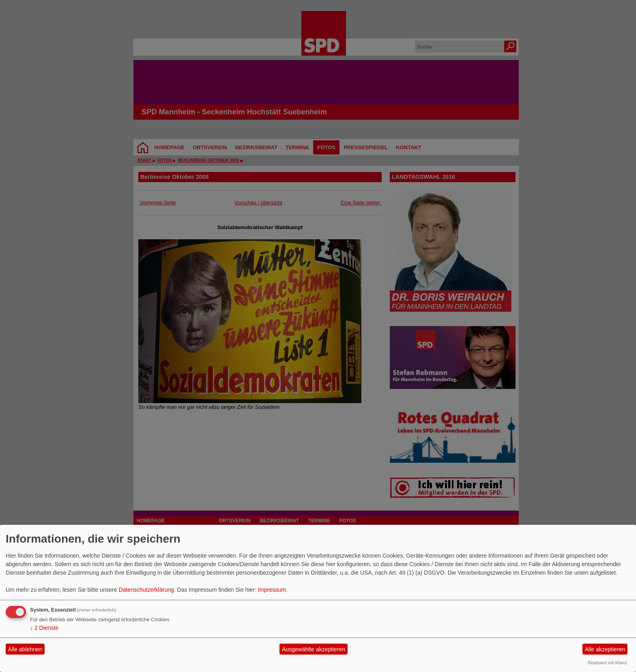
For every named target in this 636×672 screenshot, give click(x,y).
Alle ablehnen (25, 649)
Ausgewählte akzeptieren (314, 649)
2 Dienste (44, 628)
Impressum (272, 590)
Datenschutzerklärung (146, 590)
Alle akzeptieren (605, 649)
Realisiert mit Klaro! (607, 663)
